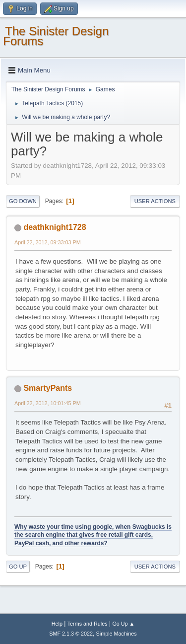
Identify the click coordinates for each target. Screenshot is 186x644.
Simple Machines (117, 634)
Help (57, 624)
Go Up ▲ (123, 624)
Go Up (18, 567)
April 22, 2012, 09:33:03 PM (48, 242)
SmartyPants (48, 388)
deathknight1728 (55, 227)
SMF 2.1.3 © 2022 (71, 634)
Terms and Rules (88, 624)
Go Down (23, 201)
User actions (155, 201)
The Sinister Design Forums (56, 36)
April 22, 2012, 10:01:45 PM (48, 403)
